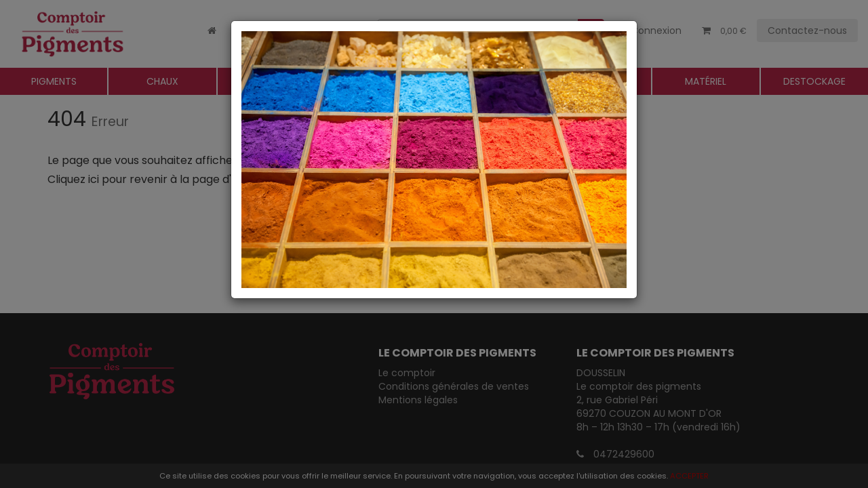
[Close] (434, 34)
